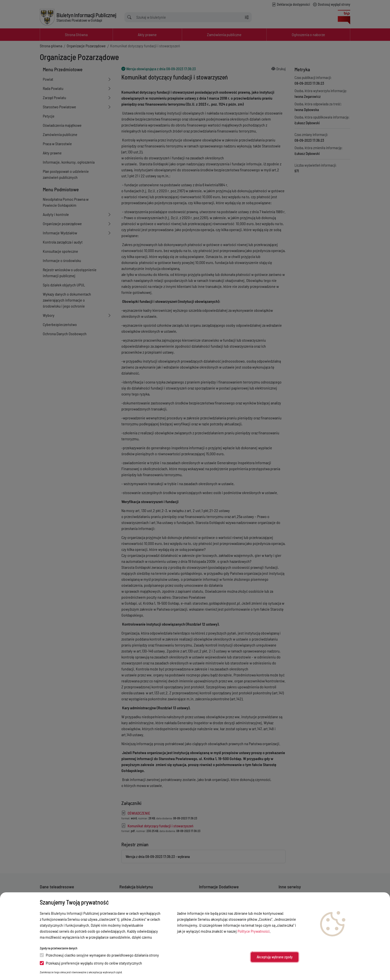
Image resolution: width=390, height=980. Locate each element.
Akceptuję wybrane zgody (275, 957)
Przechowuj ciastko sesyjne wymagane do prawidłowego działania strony (99, 955)
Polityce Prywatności (254, 931)
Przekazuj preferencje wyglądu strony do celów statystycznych (91, 963)
